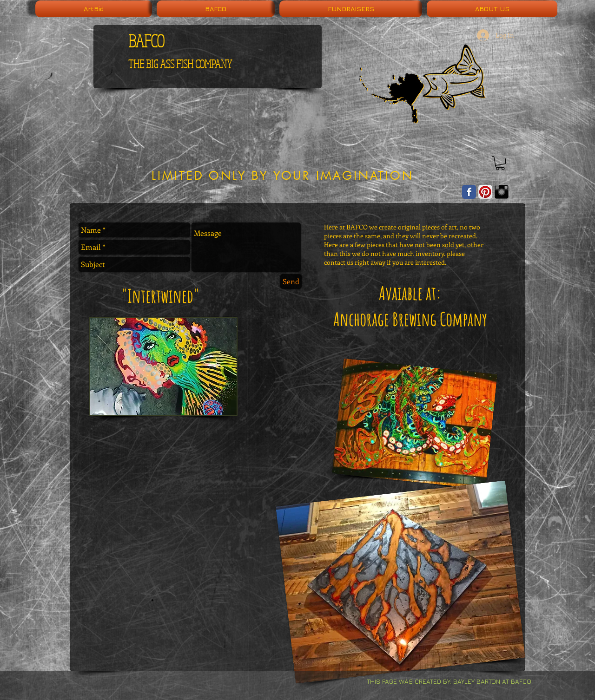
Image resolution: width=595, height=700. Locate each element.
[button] (500, 163)
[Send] (291, 281)
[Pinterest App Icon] (485, 192)
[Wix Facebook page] (469, 192)
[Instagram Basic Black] (502, 192)
